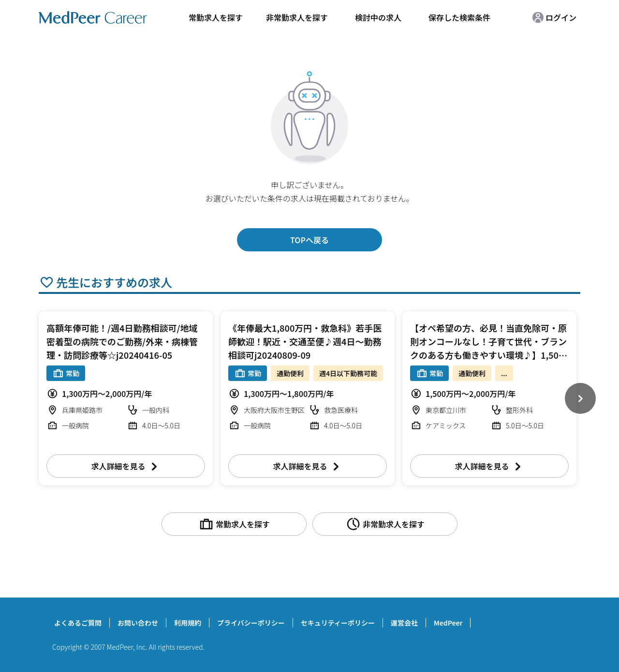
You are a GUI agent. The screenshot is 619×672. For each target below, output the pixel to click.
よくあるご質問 (78, 623)
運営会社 (404, 623)
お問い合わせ (138, 623)
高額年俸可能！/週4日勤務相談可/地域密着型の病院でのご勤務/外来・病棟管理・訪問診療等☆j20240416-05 (122, 341)
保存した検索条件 (459, 17)
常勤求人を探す (216, 17)
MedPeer (448, 623)
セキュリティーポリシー (338, 623)
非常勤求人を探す (297, 17)
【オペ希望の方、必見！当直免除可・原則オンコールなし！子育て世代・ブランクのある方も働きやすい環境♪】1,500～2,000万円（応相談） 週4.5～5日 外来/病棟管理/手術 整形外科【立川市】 (489, 355)
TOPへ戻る (309, 240)
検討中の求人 (378, 17)
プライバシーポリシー (251, 623)
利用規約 (188, 623)
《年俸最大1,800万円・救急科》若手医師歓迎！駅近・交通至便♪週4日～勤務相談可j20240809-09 (305, 341)
